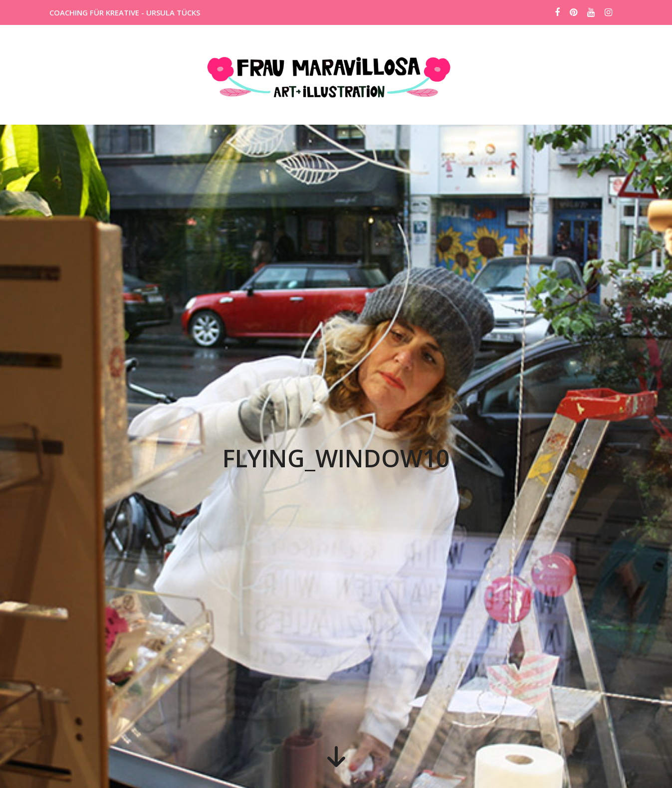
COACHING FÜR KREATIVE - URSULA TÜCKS (125, 12)
